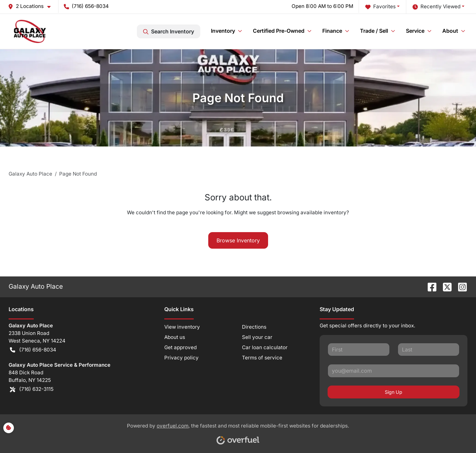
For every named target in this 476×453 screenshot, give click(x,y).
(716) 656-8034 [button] (86, 6)
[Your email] (394, 371)
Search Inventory (169, 31)
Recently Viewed (436, 7)
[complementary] (456, 433)
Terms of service (262, 358)
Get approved (180, 347)
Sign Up (394, 392)
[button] (32, 6)
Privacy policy (181, 358)
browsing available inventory (312, 212)
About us (175, 337)
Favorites (380, 7)
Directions (254, 327)
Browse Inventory (238, 240)
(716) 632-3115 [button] (32, 389)
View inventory (182, 327)
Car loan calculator (265, 347)
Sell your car (257, 337)
